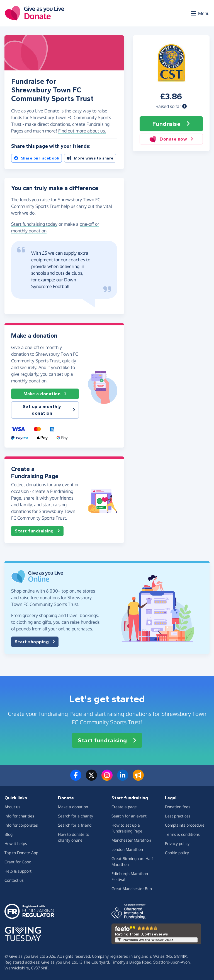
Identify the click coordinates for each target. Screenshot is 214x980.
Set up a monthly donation (49, 410)
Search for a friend (75, 825)
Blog (8, 835)
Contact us (14, 880)
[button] (184, 107)
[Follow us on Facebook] (76, 779)
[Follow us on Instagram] (107, 779)
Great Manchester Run (132, 889)
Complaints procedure (185, 825)
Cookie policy (177, 853)
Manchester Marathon (131, 840)
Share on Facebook (37, 159)
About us (12, 807)
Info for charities (19, 816)
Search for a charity (76, 816)
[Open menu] (200, 13)
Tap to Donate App (21, 853)
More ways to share (90, 159)
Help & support (18, 871)
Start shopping (35, 642)
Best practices (178, 816)
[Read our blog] (138, 779)
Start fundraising (37, 531)
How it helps (16, 844)
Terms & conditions (182, 835)
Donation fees (178, 807)
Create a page (124, 807)
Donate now (171, 139)
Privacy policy (177, 844)
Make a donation (45, 394)
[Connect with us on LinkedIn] (123, 779)
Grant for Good (18, 862)
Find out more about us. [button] (82, 131)
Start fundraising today (34, 224)
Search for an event (129, 816)
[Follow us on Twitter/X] (91, 779)
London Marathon (127, 850)
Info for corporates (21, 825)
